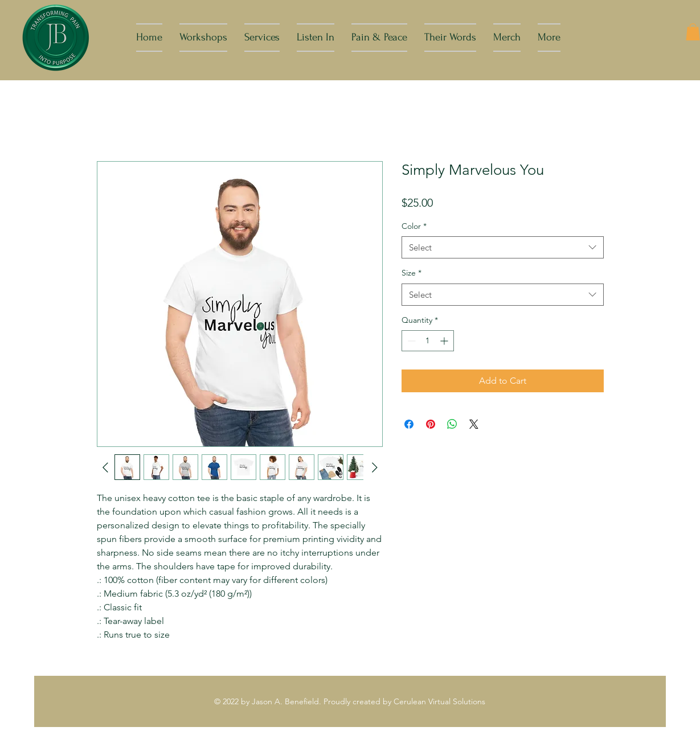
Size (412, 273)
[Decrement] (410, 341)
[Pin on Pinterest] (431, 424)
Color (414, 226)
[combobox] (503, 247)
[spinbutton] (428, 341)
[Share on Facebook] (409, 424)
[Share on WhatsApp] (452, 424)
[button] (693, 32)
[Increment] (445, 341)
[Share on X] (474, 424)
